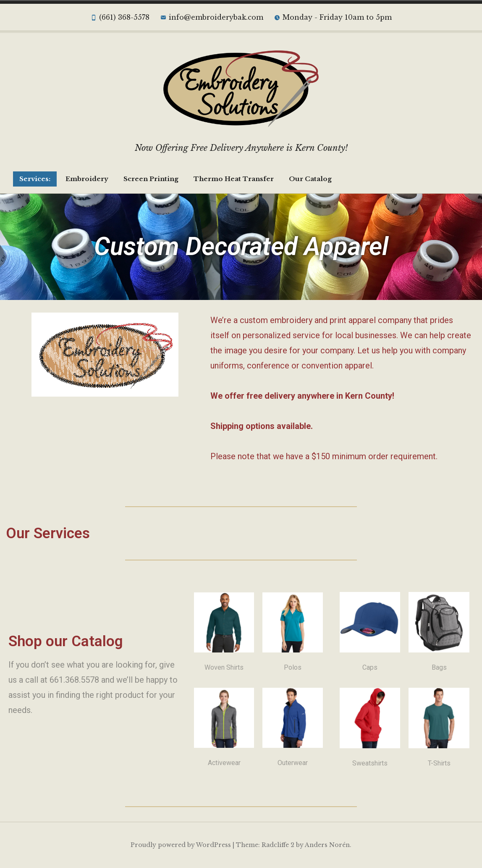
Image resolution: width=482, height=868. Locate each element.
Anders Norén (327, 845)
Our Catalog (310, 179)
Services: (35, 179)
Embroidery (87, 179)
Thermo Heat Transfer (234, 179)
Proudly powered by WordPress (181, 845)
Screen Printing (151, 179)
